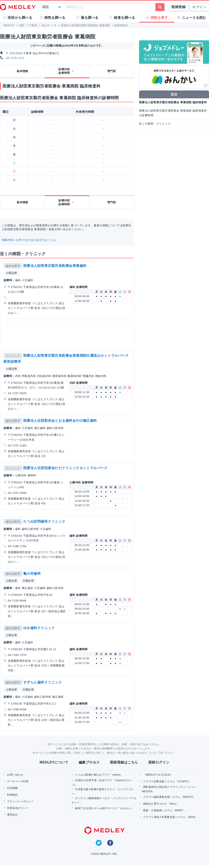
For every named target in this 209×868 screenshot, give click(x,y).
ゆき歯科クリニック (39, 628)
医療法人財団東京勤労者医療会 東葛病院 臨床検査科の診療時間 (173, 113)
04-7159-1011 (15, 58)
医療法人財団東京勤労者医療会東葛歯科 (55, 266)
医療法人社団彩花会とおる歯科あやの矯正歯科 (60, 421)
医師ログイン (159, 762)
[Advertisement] (55, 334)
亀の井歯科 (32, 574)
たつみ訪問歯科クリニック (44, 521)
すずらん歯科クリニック (43, 682)
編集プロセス (89, 762)
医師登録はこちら (124, 762)
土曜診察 (12, 273)
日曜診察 (28, 581)
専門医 (112, 71)
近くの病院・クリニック (155, 124)
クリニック (13, 356)
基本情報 (22, 71)
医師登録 (179, 7)
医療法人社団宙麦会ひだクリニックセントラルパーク (65, 468)
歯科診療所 (13, 266)
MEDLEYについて (54, 762)
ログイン (199, 7)
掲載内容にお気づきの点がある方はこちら (29, 240)
